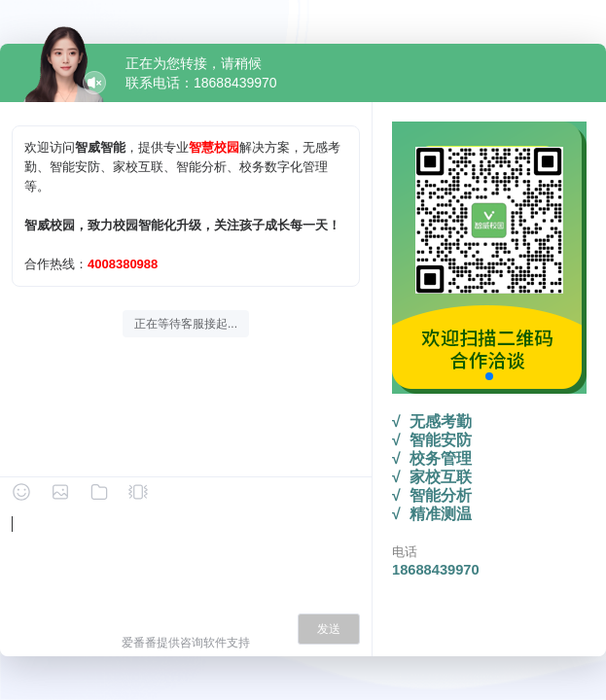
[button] (489, 376)
